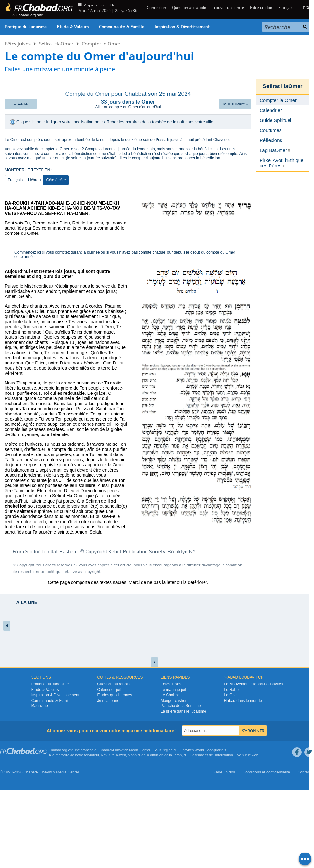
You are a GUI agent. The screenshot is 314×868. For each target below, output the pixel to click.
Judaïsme (196, 755)
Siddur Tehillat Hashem (52, 552)
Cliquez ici (26, 122)
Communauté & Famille (122, 27)
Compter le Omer (101, 44)
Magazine (40, 706)
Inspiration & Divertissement (182, 27)
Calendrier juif (109, 690)
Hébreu (34, 180)
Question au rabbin (189, 8)
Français (286, 8)
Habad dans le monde (243, 701)
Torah (177, 755)
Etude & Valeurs (73, 27)
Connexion (156, 8)
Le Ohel (231, 695)
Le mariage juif (173, 690)
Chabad (106, 750)
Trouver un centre (228, 8)
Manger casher (174, 701)
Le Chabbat (171, 695)
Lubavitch (121, 750)
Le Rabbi (232, 690)
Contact (304, 772)
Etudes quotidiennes (114, 695)
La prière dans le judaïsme (183, 711)
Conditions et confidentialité (266, 772)
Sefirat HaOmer (56, 44)
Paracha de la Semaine (181, 706)
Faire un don (261, 8)
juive (238, 755)
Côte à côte (56, 180)
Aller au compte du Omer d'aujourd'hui (128, 107)
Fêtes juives (18, 44)
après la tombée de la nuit (84, 140)
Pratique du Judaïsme (26, 27)
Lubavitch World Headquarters (202, 750)
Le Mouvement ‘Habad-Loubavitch (254, 684)
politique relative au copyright (74, 572)
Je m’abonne (108, 701)
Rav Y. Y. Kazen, (114, 755)
